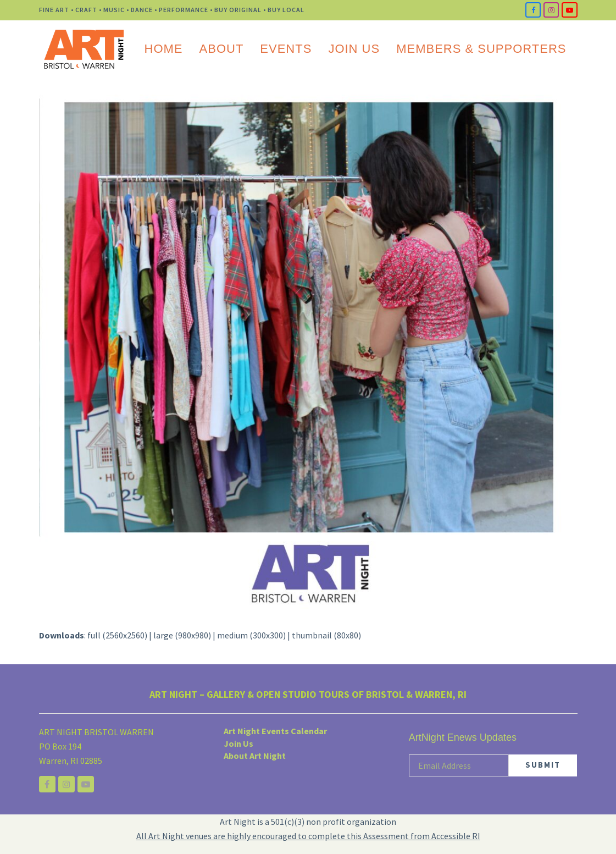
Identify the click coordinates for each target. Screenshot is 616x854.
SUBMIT (543, 765)
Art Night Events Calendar (275, 731)
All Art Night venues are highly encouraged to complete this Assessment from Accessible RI (308, 836)
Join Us (238, 743)
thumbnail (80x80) (326, 635)
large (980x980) (182, 635)
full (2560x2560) (117, 635)
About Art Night (255, 756)
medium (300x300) (251, 635)
